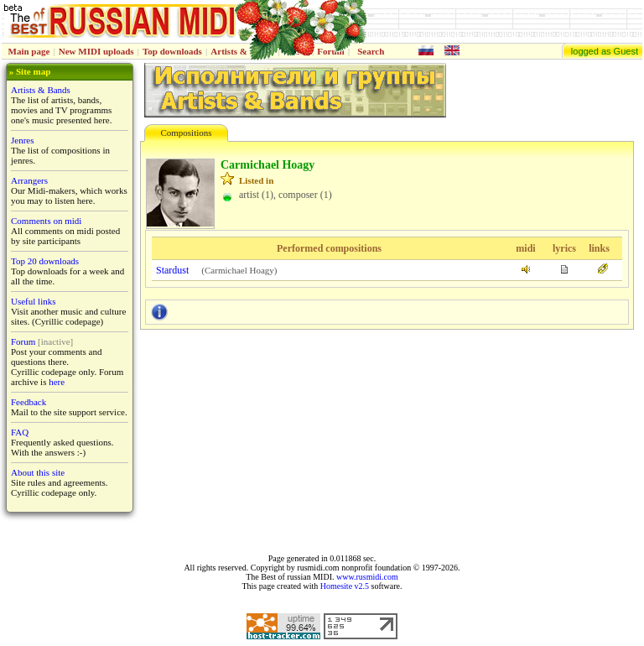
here (57, 382)
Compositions (186, 133)
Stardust (172, 270)
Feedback (29, 402)
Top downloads (172, 51)
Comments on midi (46, 221)
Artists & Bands (41, 90)
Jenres (23, 140)
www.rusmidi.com (367, 577)
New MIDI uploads (96, 51)
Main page (29, 51)
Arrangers (29, 180)
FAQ (20, 432)
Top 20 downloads (45, 261)
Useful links (33, 301)
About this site (38, 472)
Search (371, 51)
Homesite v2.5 (345, 586)
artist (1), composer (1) (286, 195)
